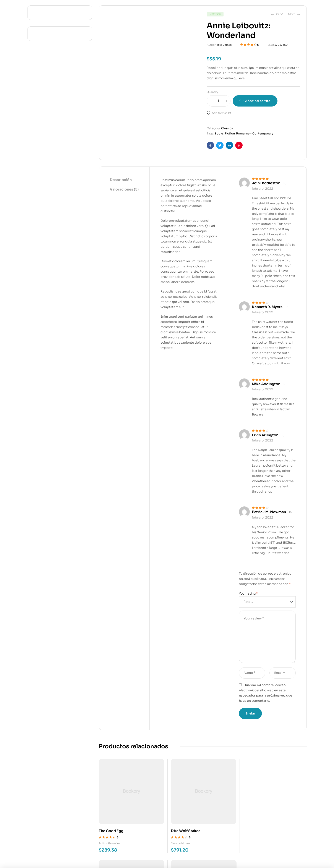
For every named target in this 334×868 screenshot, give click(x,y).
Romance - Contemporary (255, 133)
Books (219, 133)
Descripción (121, 180)
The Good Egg (111, 812)
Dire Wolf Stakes (167, 812)
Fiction (230, 133)
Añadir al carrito (258, 101)
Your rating (248, 593)
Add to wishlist (222, 113)
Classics (227, 128)
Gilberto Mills (215, 825)
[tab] (124, 180)
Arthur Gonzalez (109, 825)
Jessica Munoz (162, 825)
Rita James (224, 45)
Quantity (212, 92)
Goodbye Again (220, 812)
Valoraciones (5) (124, 189)
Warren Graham (270, 825)
